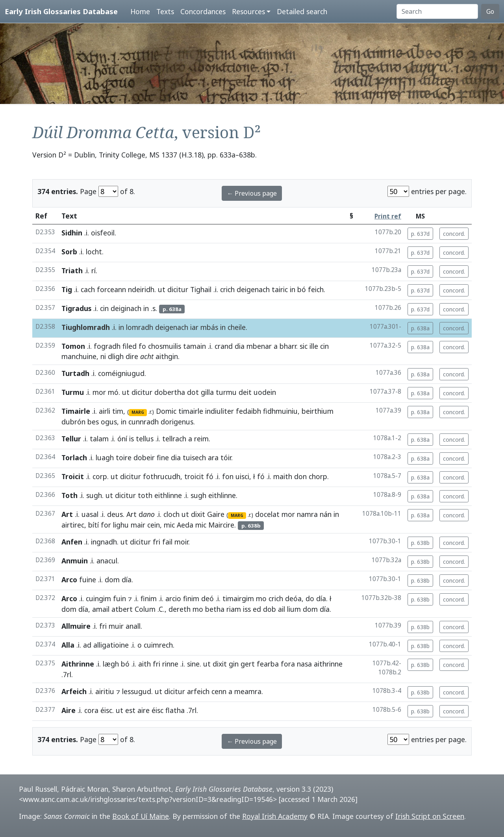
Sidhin (72, 233)
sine (193, 664)
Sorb (69, 252)
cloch (171, 514)
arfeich (198, 691)
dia (240, 346)
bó (302, 289)
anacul (107, 561)
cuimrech (158, 645)
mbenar (259, 346)
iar (194, 327)
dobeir (144, 457)
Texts (165, 11)
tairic (280, 289)
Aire (69, 710)
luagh (105, 457)
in (293, 289)
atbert (122, 609)
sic (304, 346)
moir (181, 542)
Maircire (221, 525)
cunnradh (144, 422)
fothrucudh (162, 476)
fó (210, 476)
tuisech (194, 457)
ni (103, 356)
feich (316, 289)
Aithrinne (78, 664)
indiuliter (220, 411)
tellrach (174, 439)
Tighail (201, 289)
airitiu (105, 691)
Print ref (388, 216)
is (132, 439)
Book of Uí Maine (141, 816)
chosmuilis (165, 346)
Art (67, 514)
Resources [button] (248, 11)
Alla (68, 645)
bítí (94, 525)
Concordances (203, 11)
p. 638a (420, 328)
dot (193, 392)
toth (145, 495)
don (300, 476)
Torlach (74, 457)
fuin (120, 598)
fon (228, 476)
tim (118, 411)
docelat (267, 514)
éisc (106, 710)
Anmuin (75, 561)
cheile (237, 327)
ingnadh (104, 542)
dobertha (170, 392)
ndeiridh (141, 289)
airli (105, 411)
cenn (219, 691)
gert (248, 664)
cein (154, 525)
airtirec (73, 525)
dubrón (73, 422)
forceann (111, 289)
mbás (209, 327)
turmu (226, 392)
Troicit (73, 476)
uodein (265, 392)
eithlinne (168, 495)
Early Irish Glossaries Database (61, 11)
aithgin (167, 356)
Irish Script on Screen (430, 816)
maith (283, 476)
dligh (116, 356)
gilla (207, 392)
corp (100, 476)
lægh (111, 664)
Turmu (73, 392)
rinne (170, 664)
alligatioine (111, 645)
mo (261, 598)
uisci (242, 476)
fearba (268, 664)
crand (224, 346)
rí (94, 270)
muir (116, 626)
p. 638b (420, 543)
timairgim (238, 598)
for (106, 525)
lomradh (140, 327)
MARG (138, 412)
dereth (180, 609)
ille (314, 346)
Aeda (185, 525)
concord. (454, 234)
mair (138, 525)
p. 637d (420, 234)
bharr (288, 346)
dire (132, 356)
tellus (145, 439)
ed (257, 609)
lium (294, 609)
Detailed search (302, 11)
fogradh (107, 346)
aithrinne (328, 664)
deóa (293, 598)
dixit (198, 514)
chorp (318, 476)
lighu (121, 525)
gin (234, 664)
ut (162, 289)
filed (130, 346)
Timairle (76, 411)
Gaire (216, 514)
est (130, 710)
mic (169, 525)
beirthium (318, 411)
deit (245, 392)
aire (144, 710)
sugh (94, 495)
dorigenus (177, 422)
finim (149, 598)
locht (94, 252)
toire (124, 457)
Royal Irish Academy (275, 816)
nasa (304, 664)
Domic (166, 411)
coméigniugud (121, 373)
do (310, 598)
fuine (88, 580)
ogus (109, 422)
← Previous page (252, 193)
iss (247, 609)
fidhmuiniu (280, 411)
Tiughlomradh (86, 327)
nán (326, 514)
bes (93, 422)
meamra (248, 691)
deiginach (126, 308)
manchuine (79, 356)
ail (282, 609)
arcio (173, 598)
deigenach (253, 289)
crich (227, 289)
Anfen (72, 542)
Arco (69, 580)
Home (140, 11)
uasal (90, 514)
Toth (69, 495)
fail (167, 542)
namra (307, 514)
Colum (145, 609)
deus (115, 514)
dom (112, 580)
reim (201, 439)
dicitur (178, 289)
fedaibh (248, 411)
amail (101, 609)
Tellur (71, 439)
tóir (226, 457)
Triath (72, 270)
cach (88, 289)
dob (270, 609)
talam (99, 439)
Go (490, 11)
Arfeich (74, 691)
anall (133, 626)
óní (122, 439)
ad (87, 645)
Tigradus (76, 308)
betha (215, 609)
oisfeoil (103, 233)
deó (208, 598)
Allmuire (76, 626)
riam (234, 609)
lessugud (137, 691)
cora (91, 710)
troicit (194, 476)
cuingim (98, 598)
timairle (191, 411)
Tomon (73, 346)
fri (157, 542)
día (127, 580)
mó (113, 392)
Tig (67, 289)
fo (142, 346)
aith (145, 664)
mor (99, 392)
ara (213, 457)
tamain (195, 346)
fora (288, 664)
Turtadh (75, 373)
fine (163, 457)
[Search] (437, 11)
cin (104, 308)
